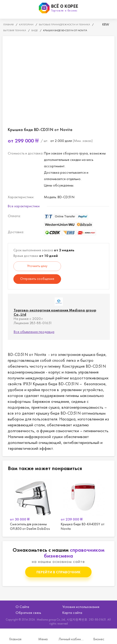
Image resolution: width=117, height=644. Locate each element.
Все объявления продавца (34, 332)
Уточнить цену (37, 266)
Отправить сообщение (37, 279)
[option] (33, 504)
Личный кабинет (71, 639)
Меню (43, 639)
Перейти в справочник (59, 572)
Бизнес (99, 639)
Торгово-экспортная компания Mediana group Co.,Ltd (55, 312)
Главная (15, 639)
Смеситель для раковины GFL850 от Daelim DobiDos (33, 504)
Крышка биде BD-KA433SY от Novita (84, 504)
